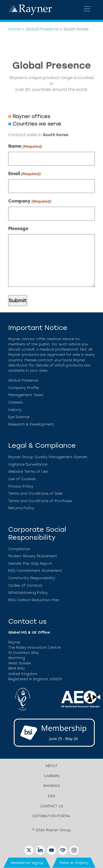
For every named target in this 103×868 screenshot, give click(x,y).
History (15, 410)
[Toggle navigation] (87, 9)
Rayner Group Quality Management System (48, 457)
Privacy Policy (21, 486)
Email (24, 174)
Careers (15, 402)
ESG (52, 796)
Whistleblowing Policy (28, 593)
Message (18, 229)
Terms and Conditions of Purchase (40, 501)
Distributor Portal (51, 816)
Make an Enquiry (74, 863)
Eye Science (19, 417)
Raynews (51, 786)
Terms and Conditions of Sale (35, 493)
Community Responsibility (32, 578)
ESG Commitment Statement (35, 571)
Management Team (26, 395)
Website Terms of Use (28, 471)
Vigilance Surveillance (28, 464)
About (51, 766)
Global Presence (42, 29)
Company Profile (23, 388)
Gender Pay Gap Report (30, 563)
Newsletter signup (27, 863)
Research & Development (31, 424)
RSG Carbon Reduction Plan (34, 600)
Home (14, 29)
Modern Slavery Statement (33, 556)
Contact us (52, 806)
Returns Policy (21, 508)
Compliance (19, 549)
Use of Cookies (22, 479)
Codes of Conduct (25, 585)
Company (30, 201)
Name (25, 146)
